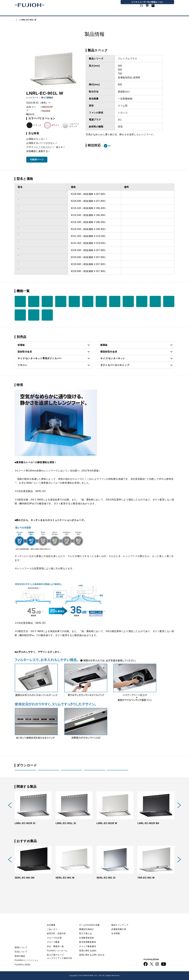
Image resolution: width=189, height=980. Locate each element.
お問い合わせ (151, 937)
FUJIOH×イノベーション (27, 955)
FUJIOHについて (58, 13)
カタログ (38, 13)
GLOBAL (150, 7)
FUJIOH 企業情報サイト (59, 970)
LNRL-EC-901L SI (28, 243)
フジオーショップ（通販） (130, 970)
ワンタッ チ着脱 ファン (20, 315)
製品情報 (22, 13)
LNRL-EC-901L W (28, 257)
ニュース (19, 926)
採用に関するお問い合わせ (92, 949)
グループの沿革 (54, 932)
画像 (94, 773)
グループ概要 (53, 937)
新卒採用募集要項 (88, 937)
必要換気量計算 (119, 924)
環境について (21, 942)
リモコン (22, 365)
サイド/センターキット (113, 358)
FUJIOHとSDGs (23, 959)
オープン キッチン (34, 315)
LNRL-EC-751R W (28, 208)
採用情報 (120, 13)
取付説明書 (71, 773)
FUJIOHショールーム (57, 945)
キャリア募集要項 (88, 941)
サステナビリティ (84, 13)
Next (179, 811)
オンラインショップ (132, 9)
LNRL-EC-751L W (28, 215)
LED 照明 (88, 301)
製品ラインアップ (120, 920)
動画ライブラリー (166, 9)
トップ (17, 20)
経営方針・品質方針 (56, 928)
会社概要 (51, 920)
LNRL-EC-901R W (28, 250)
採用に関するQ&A (88, 945)
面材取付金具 (25, 352)
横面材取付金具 (109, 352)
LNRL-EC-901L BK (28, 271)
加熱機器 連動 (20, 301)
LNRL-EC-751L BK (28, 222)
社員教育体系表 (87, 932)
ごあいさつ (52, 924)
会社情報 (105, 13)
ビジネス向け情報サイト (157, 949)
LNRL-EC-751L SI (28, 201)
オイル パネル (142, 301)
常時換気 (47, 301)
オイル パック (128, 301)
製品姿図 (25, 773)
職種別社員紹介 (87, 924)
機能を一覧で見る (161, 291)
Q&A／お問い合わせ (155, 915)
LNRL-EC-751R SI (28, 194)
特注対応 (94, 145)
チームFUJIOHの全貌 (89, 920)
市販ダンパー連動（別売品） (101, 301)
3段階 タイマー (61, 301)
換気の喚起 (20, 951)
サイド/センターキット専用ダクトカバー (40, 358)
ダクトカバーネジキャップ (115, 365)
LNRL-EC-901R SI (28, 236)
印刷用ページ (37, 159)
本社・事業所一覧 (55, 941)
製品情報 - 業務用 (121, 933)
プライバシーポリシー (156, 926)
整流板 (74, 301)
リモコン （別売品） (34, 301)
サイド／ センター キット (47, 315)
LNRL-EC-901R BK (29, 264)
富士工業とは (85, 928)
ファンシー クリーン (169, 301)
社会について (21, 946)
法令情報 (116, 928)
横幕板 (104, 345)
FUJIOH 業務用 (107, 970)
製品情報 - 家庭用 (30, 20)
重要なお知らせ (23, 921)
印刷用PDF (118, 773)
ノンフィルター (115, 301)
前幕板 (21, 345)
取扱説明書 (48, 773)
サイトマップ (151, 932)
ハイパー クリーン (155, 301)
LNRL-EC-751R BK (29, 229)
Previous (10, 811)
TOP (17, 915)
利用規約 (148, 921)
